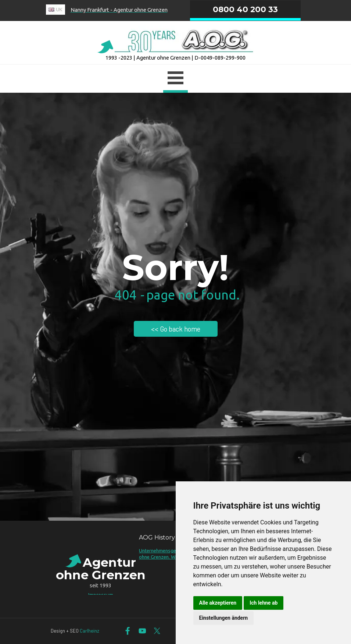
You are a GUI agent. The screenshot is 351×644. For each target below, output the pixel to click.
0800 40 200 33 (245, 9)
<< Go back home (176, 329)
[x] (157, 631)
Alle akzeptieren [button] (218, 603)
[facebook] (128, 631)
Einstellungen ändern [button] (224, 618)
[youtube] (142, 631)
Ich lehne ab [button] (264, 603)
